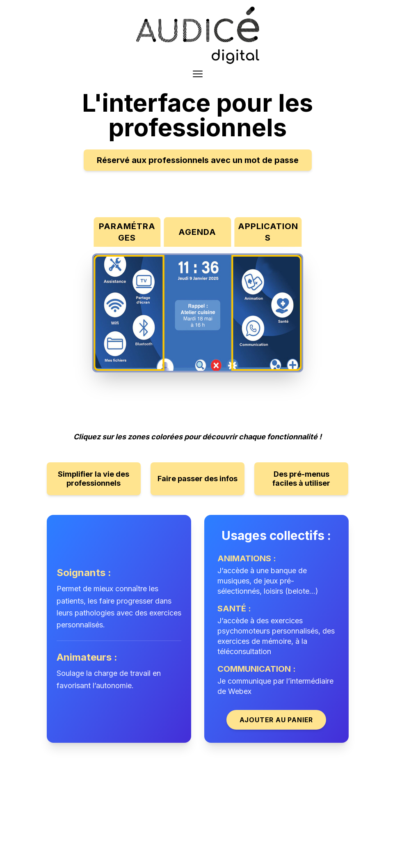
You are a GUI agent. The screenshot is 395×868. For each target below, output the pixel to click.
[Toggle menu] (198, 74)
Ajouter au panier (276, 720)
